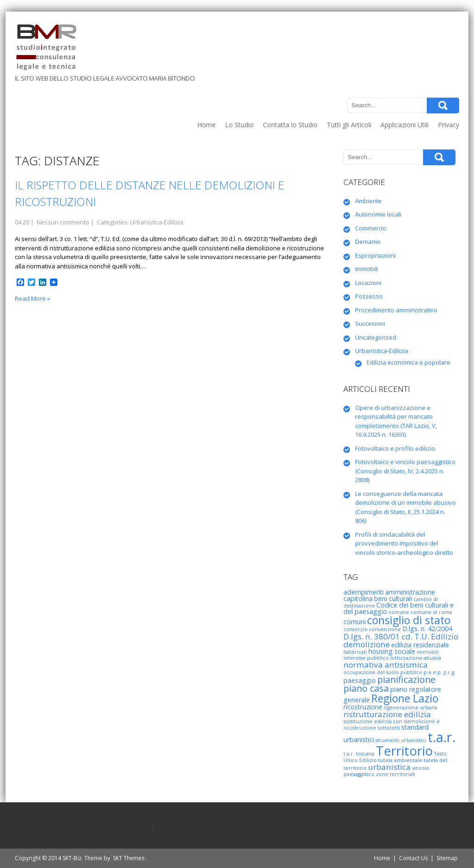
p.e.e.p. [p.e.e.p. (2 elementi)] (433, 672)
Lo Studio (239, 125)
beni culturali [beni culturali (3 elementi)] (393, 598)
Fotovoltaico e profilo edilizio (395, 448)
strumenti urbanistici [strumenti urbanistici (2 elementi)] (401, 740)
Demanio (368, 242)
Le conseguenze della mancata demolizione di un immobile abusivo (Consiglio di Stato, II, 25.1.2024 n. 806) (405, 507)
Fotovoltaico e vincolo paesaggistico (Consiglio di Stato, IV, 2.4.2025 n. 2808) (405, 471)
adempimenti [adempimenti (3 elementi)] (364, 592)
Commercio (371, 228)
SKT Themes (129, 858)
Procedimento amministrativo (396, 310)
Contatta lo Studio (290, 125)
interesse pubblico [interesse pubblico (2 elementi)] (366, 658)
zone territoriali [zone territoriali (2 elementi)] (396, 774)
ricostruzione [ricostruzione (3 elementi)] (363, 707)
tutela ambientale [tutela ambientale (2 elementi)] (400, 760)
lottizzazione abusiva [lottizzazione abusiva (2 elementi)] (416, 658)
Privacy (449, 125)
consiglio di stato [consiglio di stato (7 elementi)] (409, 620)
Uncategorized (376, 337)
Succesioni (370, 323)
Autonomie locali (378, 214)
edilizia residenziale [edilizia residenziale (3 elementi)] (420, 645)
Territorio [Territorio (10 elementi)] (404, 751)
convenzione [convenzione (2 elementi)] (385, 629)
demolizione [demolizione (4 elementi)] (367, 644)
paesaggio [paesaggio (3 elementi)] (360, 680)
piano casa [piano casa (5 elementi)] (366, 688)
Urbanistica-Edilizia (157, 222)
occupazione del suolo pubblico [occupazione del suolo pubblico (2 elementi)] (383, 672)
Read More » (32, 298)
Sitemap (447, 858)
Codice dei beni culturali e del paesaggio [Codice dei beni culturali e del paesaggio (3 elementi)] (399, 608)
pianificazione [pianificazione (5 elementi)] (406, 679)
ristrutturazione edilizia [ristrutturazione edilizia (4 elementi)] (387, 714)
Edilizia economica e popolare (409, 362)
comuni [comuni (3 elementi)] (355, 622)
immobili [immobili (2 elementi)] (428, 652)
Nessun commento (63, 222)
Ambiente (368, 201)
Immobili (367, 269)
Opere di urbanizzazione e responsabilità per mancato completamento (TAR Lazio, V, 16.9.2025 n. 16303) (396, 421)
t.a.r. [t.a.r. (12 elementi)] (442, 737)
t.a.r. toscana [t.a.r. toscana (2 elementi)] (359, 754)
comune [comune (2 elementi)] (399, 612)
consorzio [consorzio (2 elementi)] (355, 629)
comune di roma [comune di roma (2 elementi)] (431, 612)
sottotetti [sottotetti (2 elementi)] (389, 728)
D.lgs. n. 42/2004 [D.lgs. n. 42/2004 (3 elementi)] (427, 629)
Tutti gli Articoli (349, 125)
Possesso (369, 296)
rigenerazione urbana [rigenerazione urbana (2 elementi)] (411, 707)
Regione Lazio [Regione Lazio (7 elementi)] (405, 698)
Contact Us (413, 858)
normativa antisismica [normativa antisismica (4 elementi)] (386, 665)
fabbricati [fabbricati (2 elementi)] (355, 652)
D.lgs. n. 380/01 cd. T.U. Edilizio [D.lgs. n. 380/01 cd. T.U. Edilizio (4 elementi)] (401, 636)
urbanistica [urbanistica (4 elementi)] (389, 767)
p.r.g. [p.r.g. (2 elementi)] (449, 672)
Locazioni (368, 283)
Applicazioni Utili (405, 125)
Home (206, 125)
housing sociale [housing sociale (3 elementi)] (392, 651)
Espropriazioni (375, 255)
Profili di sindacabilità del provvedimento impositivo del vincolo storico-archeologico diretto (404, 543)
